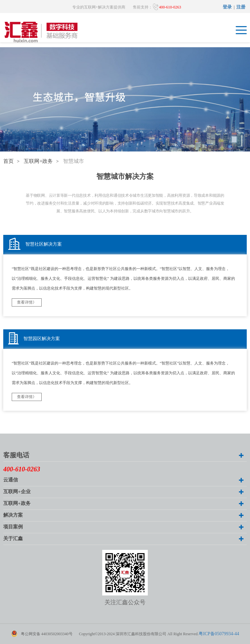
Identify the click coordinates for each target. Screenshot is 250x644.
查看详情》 (27, 302)
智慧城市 (74, 161)
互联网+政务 (38, 161)
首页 (8, 161)
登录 (227, 7)
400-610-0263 (167, 7)
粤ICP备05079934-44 (219, 634)
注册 (241, 7)
